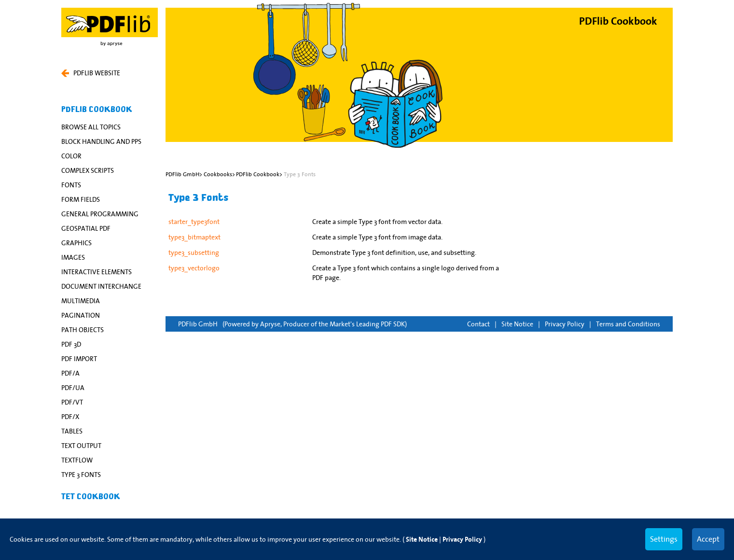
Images (73, 257)
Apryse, (271, 324)
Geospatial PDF (86, 228)
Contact (478, 324)
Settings (664, 539)
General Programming (100, 214)
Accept (708, 539)
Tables (72, 431)
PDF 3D (71, 344)
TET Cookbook (91, 497)
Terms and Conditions (628, 324)
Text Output (81, 446)
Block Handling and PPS (101, 141)
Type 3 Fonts (81, 475)
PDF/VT (72, 402)
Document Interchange (101, 286)
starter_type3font (194, 222)
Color (71, 156)
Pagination (81, 315)
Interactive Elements (97, 272)
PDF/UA (73, 388)
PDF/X (70, 417)
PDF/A (70, 373)
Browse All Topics (91, 127)
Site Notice (517, 324)
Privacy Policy (565, 324)
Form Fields (81, 199)
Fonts (71, 185)
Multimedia (81, 301)
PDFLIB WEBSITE (91, 73)
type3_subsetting (194, 252)
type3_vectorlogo (194, 268)
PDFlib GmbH (198, 324)
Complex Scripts (88, 170)
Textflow (77, 460)
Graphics (76, 243)
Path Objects (83, 330)
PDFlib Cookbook (97, 110)
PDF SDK (393, 324)
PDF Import (79, 359)
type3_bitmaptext (194, 237)
